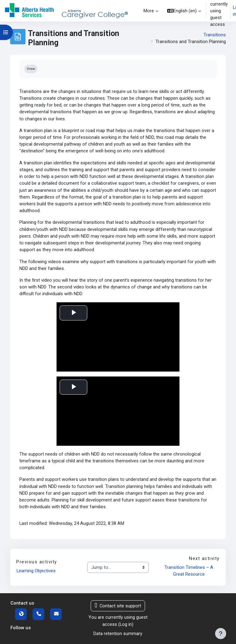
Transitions (215, 35)
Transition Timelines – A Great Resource (189, 571)
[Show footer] (221, 634)
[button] (184, 11)
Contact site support (118, 606)
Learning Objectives (36, 571)
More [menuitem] (149, 11)
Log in (126, 624)
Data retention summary (118, 634)
